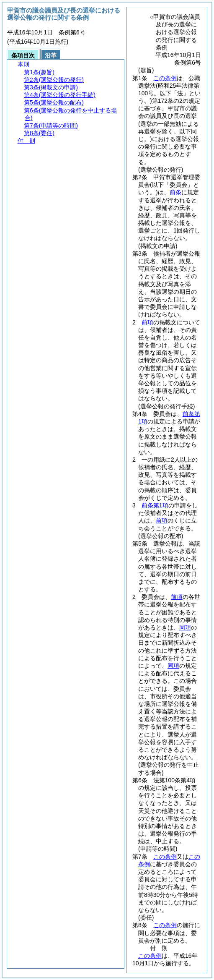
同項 (185, 627)
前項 (147, 322)
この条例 (165, 78)
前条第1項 (155, 505)
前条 (175, 192)
